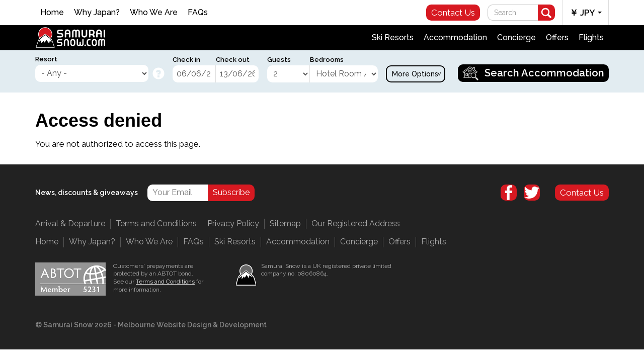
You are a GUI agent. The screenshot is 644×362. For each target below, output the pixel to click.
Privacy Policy (233, 223)
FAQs (198, 12)
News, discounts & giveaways (87, 193)
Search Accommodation (544, 73)
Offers (557, 37)
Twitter (532, 193)
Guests (279, 60)
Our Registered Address (356, 223)
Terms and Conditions (156, 223)
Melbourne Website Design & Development (192, 325)
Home (52, 12)
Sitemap (285, 223)
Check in (186, 60)
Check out (233, 60)
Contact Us (453, 13)
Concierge (516, 37)
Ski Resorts (393, 37)
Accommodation (455, 37)
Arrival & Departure (70, 223)
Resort (46, 59)
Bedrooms (327, 60)
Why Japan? (97, 12)
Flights (591, 37)
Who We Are (154, 12)
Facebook (509, 193)
